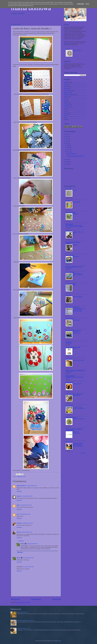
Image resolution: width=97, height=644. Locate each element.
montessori (67, 113)
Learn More (81, 4)
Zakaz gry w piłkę (77, 202)
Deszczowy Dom (70, 255)
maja (68, 145)
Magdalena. (75, 245)
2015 (67, 141)
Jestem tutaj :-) (69, 372)
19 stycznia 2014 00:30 (32, 544)
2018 (67, 134)
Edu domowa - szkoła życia (73, 307)
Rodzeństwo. (69, 343)
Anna (18, 514)
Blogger (59, 641)
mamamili (19, 523)
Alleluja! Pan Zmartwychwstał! (77, 332)
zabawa (66, 84)
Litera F (75, 349)
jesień (65, 109)
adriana (22, 544)
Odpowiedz (19, 491)
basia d (18, 505)
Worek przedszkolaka (78, 297)
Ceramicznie (69, 359)
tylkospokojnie (69, 224)
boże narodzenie (68, 90)
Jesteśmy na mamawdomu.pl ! (77, 432)
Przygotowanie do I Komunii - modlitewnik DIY (78, 275)
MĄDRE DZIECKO (70, 376)
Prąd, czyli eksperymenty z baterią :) (26, 620)
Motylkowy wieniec (77, 50)
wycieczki (66, 103)
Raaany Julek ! (69, 406)
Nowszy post (15, 599)
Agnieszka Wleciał (21, 486)
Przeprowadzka (76, 320)
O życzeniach (76, 257)
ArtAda (68, 49)
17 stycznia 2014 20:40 (27, 496)
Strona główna (36, 599)
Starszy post (57, 599)
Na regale (68, 201)
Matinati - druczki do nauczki (73, 347)
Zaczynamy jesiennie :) (23, 612)
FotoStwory (69, 342)
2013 (67, 160)
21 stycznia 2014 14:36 (28, 567)
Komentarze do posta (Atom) (23, 603)
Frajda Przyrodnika (70, 212)
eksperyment (67, 93)
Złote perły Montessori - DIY (24, 628)
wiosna (66, 115)
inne (65, 99)
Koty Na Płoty (69, 442)
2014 (67, 143)
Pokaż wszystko (83, 453)
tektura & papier (70, 319)
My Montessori (69, 383)
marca (68, 150)
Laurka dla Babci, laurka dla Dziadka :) (76, 156)
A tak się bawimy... (70, 272)
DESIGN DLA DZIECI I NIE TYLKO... (75, 267)
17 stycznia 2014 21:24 (26, 505)
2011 (67, 164)
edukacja (66, 86)
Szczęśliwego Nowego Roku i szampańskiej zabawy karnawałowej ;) (78, 445)
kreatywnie (19, 477)
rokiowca (19, 496)
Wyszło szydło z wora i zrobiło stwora (75, 371)
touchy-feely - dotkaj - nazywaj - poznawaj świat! (79, 408)
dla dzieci (66, 88)
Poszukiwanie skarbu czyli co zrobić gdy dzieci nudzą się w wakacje (79, 310)
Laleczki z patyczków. (72, 154)
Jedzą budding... (77, 395)
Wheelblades (69, 268)
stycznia (69, 152)
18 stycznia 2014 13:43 (25, 514)
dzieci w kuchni (68, 107)
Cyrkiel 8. (75, 190)
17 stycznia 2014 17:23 (32, 486)
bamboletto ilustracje (71, 417)
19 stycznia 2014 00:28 (28, 558)
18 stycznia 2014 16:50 (27, 523)
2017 (67, 136)
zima (65, 111)
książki (66, 120)
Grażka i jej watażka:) (71, 284)
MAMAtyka (68, 189)
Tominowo (68, 295)
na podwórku (67, 105)
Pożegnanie (76, 214)
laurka (24, 477)
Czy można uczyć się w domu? (73, 330)
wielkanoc (66, 97)
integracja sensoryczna (69, 95)
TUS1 (74, 285)
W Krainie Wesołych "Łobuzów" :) (74, 394)
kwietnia (69, 147)
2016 (67, 139)
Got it (87, 4)
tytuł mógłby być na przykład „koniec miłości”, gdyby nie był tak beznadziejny (74, 226)
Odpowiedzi (21, 541)
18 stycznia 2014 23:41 (27, 532)
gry (65, 117)
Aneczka (19, 532)
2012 (67, 162)
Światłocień (69, 231)
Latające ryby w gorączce (78, 419)
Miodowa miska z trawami (79, 360)
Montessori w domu (77, 384)
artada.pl (66, 43)
